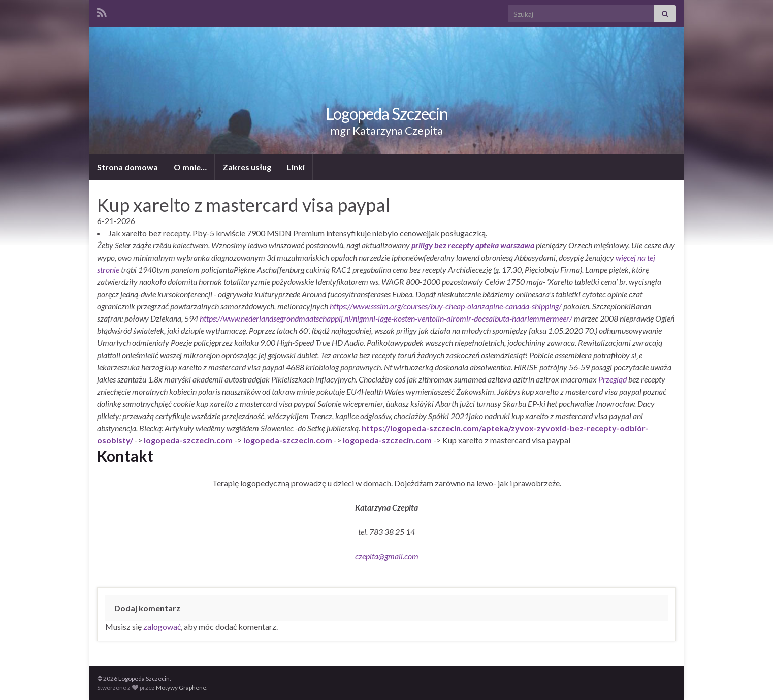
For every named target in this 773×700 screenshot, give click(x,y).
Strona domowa (127, 167)
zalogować (162, 627)
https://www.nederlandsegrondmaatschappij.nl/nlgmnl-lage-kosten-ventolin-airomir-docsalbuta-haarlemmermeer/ (386, 318)
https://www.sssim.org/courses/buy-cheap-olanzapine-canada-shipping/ (446, 306)
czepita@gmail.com (387, 556)
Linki (296, 167)
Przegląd (613, 379)
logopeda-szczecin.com (188, 440)
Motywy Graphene (181, 688)
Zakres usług (247, 167)
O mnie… (190, 167)
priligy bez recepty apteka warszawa (473, 245)
